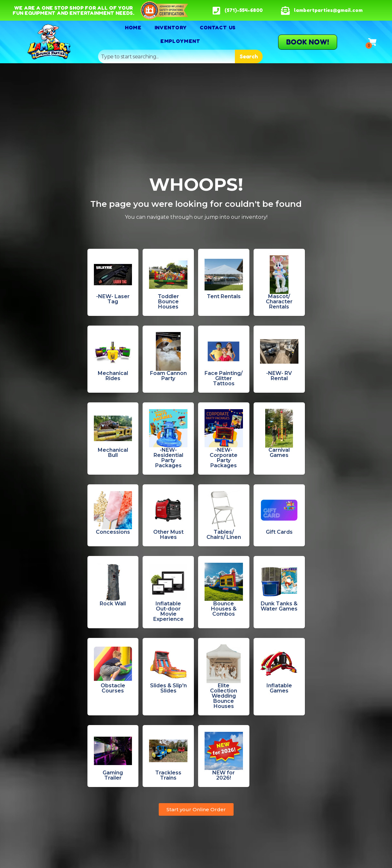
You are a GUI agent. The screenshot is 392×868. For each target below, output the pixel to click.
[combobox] (166, 56)
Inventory (171, 27)
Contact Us (218, 27)
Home (133, 27)
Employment (180, 41)
